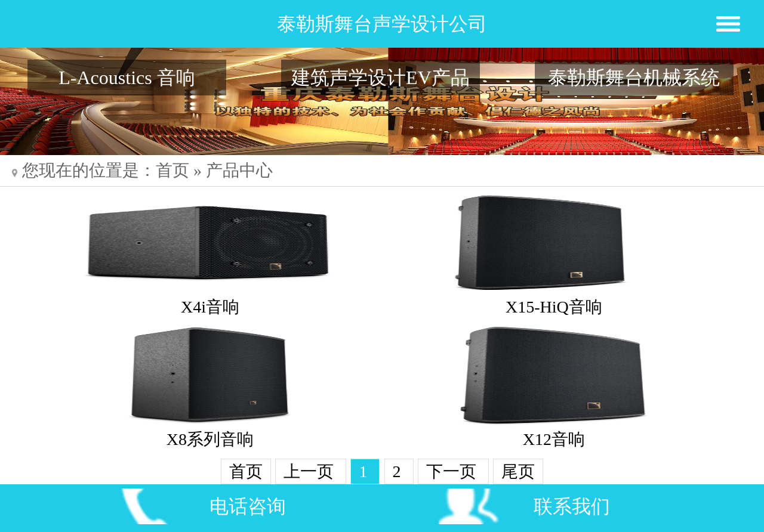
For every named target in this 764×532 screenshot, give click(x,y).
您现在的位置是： (84, 170)
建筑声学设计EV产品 (381, 78)
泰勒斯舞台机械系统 (634, 78)
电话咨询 (248, 506)
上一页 (311, 471)
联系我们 (572, 506)
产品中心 (239, 170)
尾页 (518, 471)
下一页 (453, 471)
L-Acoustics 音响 (127, 78)
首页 (172, 170)
